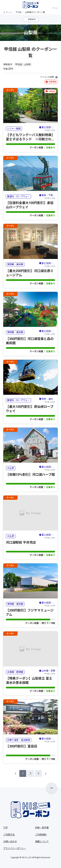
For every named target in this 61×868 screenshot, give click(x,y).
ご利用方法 (9, 835)
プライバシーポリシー (15, 848)
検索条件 (32, 19)
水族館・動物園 (15, 672)
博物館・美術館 (15, 264)
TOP (6, 828)
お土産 (11, 468)
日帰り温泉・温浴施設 (19, 740)
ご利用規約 (41, 835)
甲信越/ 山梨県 (47, 128)
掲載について (42, 841)
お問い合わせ (10, 841)
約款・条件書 (42, 828)
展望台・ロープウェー (18, 196)
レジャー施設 (14, 129)
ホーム (9, 12)
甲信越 (19, 12)
